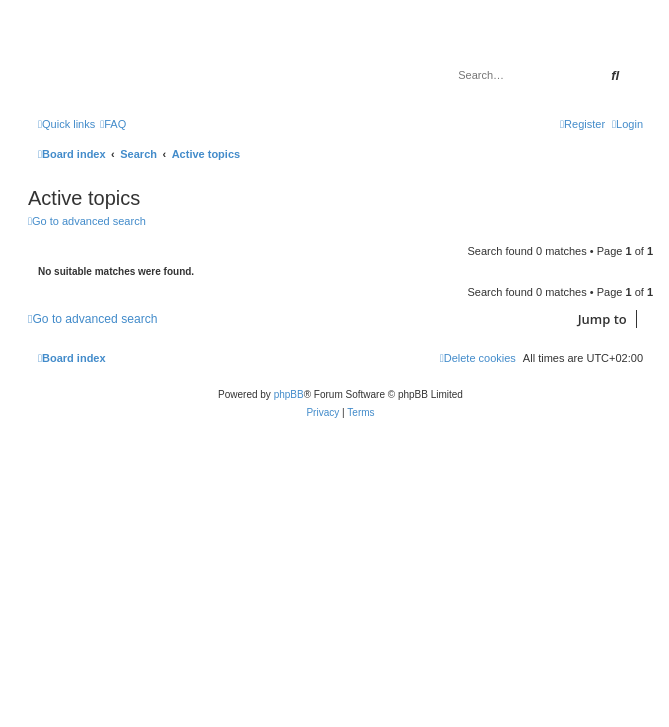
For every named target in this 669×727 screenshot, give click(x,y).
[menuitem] (113, 124)
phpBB (289, 394)
